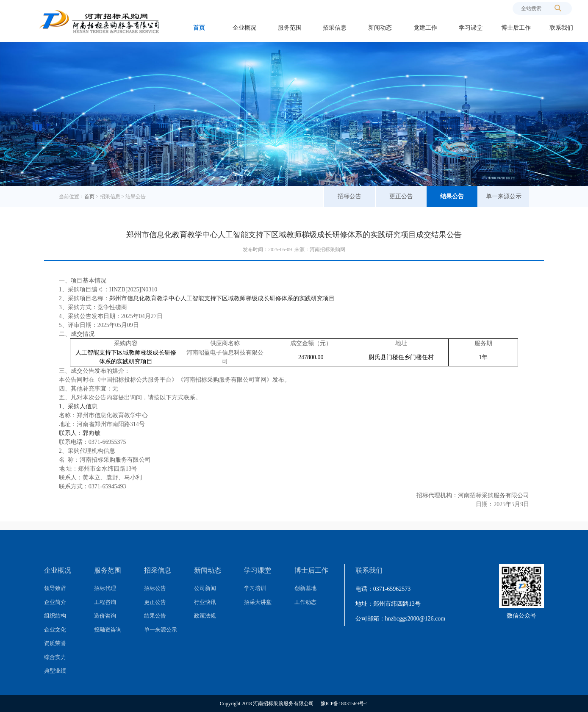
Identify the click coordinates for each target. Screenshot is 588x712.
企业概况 (244, 28)
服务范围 (290, 28)
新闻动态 (380, 28)
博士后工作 (516, 28)
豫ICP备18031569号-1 (345, 704)
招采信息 (335, 28)
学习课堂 (471, 28)
